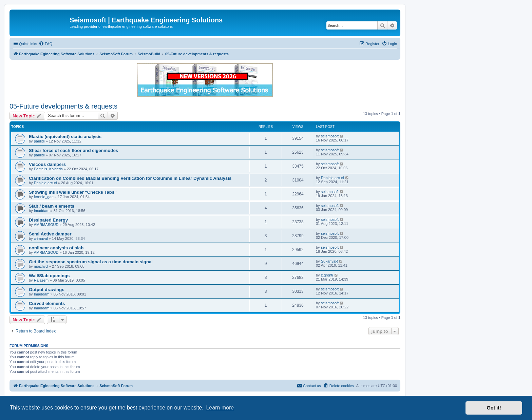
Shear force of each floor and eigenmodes (73, 150)
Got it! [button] (494, 408)
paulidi (39, 141)
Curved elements (47, 303)
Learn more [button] (220, 408)
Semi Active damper (50, 234)
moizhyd (41, 266)
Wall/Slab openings (49, 276)
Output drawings (47, 290)
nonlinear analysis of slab (56, 248)
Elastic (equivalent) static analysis (65, 137)
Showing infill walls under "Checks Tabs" (73, 192)
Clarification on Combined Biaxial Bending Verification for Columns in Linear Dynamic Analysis (130, 178)
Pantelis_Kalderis (48, 169)
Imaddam (42, 211)
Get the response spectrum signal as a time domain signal (91, 262)
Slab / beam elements (52, 206)
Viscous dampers (47, 164)
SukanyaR (330, 261)
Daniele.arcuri (45, 183)
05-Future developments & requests (63, 106)
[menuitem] (45, 44)
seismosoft (330, 136)
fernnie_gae (44, 197)
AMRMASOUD (46, 225)
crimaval (41, 238)
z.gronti (327, 275)
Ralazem (41, 280)
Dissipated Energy (48, 220)
